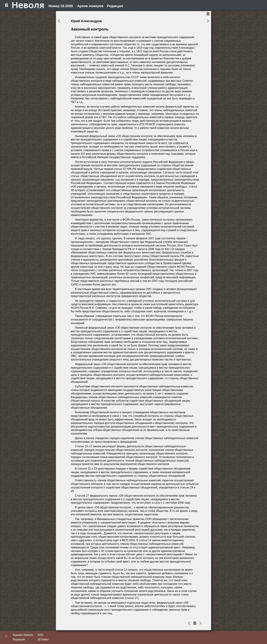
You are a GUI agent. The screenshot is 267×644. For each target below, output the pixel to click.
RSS (41, 635)
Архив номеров (90, 6)
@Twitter (43, 639)
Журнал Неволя (23, 635)
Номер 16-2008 (61, 6)
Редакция (115, 6)
